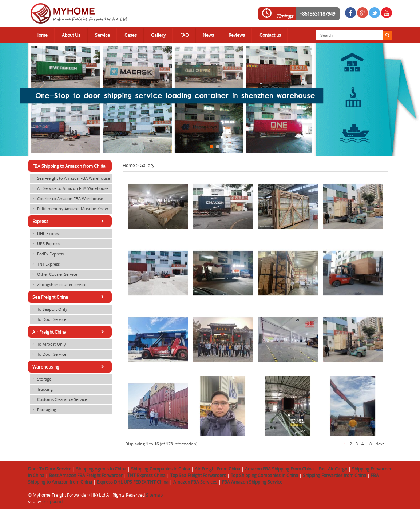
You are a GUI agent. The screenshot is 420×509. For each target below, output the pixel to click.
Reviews (237, 35)
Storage (41, 379)
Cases (131, 35)
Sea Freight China (69, 297)
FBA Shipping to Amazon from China (69, 166)
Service (102, 35)
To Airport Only (48, 344)
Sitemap (154, 495)
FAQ (184, 35)
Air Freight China (69, 332)
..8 (369, 444)
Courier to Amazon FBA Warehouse (66, 199)
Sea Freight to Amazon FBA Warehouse (70, 178)
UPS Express (45, 244)
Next (380, 444)
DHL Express (45, 234)
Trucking (41, 389)
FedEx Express (47, 254)
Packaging (43, 410)
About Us (71, 35)
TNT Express (45, 264)
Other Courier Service (54, 274)
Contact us (270, 35)
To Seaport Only (49, 309)
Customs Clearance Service (58, 399)
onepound (52, 501)
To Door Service (48, 319)
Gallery (158, 35)
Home (41, 35)
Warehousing (69, 367)
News (208, 35)
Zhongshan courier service (58, 285)
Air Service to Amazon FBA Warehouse (69, 188)
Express (69, 221)
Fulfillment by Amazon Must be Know (69, 209)
